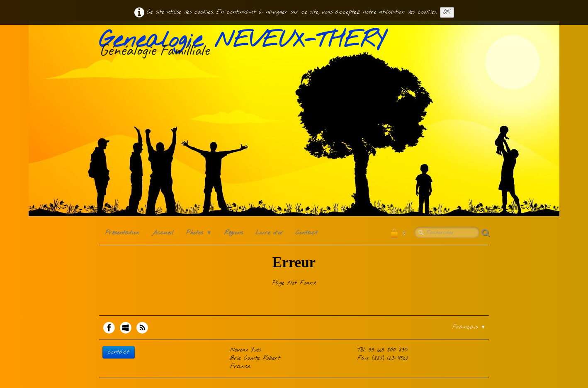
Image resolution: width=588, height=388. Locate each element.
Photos (199, 233)
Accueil (163, 233)
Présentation (122, 233)
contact (119, 352)
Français (469, 327)
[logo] (245, 45)
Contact (307, 233)
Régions (234, 233)
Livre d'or (269, 233)
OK (447, 12)
